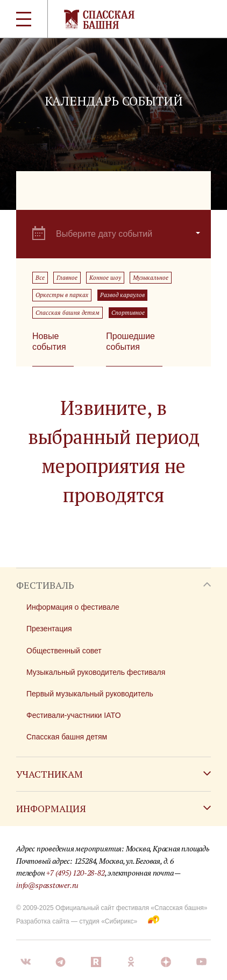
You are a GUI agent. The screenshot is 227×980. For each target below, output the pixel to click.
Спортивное (128, 313)
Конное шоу (105, 278)
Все (40, 278)
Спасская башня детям (68, 313)
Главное (67, 278)
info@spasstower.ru (47, 885)
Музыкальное (151, 278)
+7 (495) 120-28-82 (75, 873)
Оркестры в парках (62, 295)
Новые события (49, 341)
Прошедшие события (130, 341)
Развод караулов (122, 295)
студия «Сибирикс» (108, 921)
